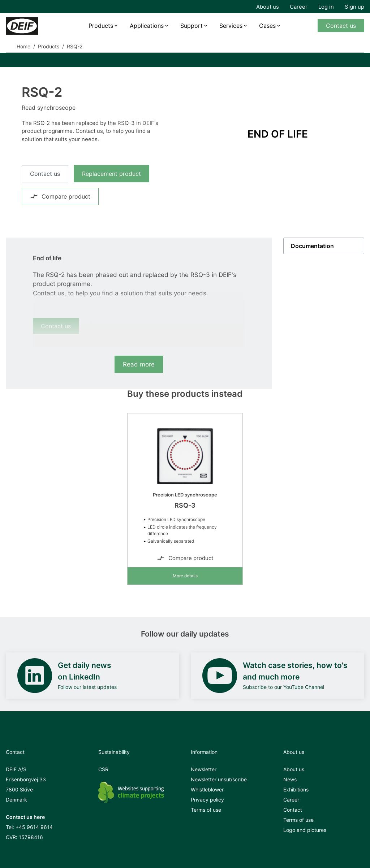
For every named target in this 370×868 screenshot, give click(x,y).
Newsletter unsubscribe (219, 779)
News (290, 779)
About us (268, 7)
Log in (326, 7)
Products (101, 26)
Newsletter (204, 769)
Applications (147, 26)
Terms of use (206, 810)
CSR (103, 769)
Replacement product (111, 174)
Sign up (354, 7)
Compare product (60, 196)
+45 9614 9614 (34, 827)
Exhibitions (296, 789)
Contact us (341, 26)
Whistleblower (207, 789)
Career (299, 7)
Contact (293, 810)
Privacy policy (207, 800)
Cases (267, 26)
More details (185, 576)
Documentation (312, 246)
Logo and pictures (305, 830)
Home (23, 46)
